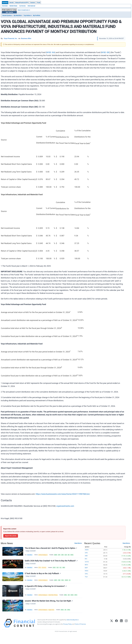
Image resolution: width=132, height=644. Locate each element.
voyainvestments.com (65, 506)
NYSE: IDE (105, 52)
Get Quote (9, 12)
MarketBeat (30, 555)
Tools (39, 3)
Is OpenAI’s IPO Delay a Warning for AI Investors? (46, 590)
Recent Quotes (7, 15)
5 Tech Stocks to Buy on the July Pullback (43, 576)
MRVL (32, 602)
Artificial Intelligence (44, 555)
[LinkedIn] (121, 632)
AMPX (57, 583)
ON (68, 618)
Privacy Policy (68, 633)
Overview (5, 6)
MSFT (86, 568)
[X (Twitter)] (112, 632)
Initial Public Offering (55, 597)
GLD (60, 569)
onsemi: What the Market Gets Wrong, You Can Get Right (49, 609)
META (86, 565)
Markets (5, 3)
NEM (67, 569)
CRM (62, 583)
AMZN (57, 555)
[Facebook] (116, 632)
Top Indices (27, 15)
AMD (86, 556)
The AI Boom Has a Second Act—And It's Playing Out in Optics (51, 548)
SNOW (70, 583)
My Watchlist (17, 15)
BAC (86, 559)
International (31, 6)
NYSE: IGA (51, 52)
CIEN (65, 555)
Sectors (33, 3)
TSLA (86, 577)
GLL (63, 569)
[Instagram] (126, 632)
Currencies (22, 6)
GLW (69, 555)
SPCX (43, 602)
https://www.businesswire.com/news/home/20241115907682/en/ (63, 494)
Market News (13, 6)
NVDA (76, 555)
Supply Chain (53, 618)
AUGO (56, 569)
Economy (46, 569)
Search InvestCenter (23, 10)
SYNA (72, 618)
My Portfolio (37, 15)
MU (72, 555)
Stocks (12, 3)
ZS (73, 583)
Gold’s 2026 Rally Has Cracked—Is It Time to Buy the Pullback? (52, 563)
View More (78, 543)
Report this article (11, 536)
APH (61, 555)
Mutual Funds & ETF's (22, 3)
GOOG (87, 562)
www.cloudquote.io (73, 628)
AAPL (86, 553)
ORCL (65, 583)
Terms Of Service (80, 633)
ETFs (41, 569)
